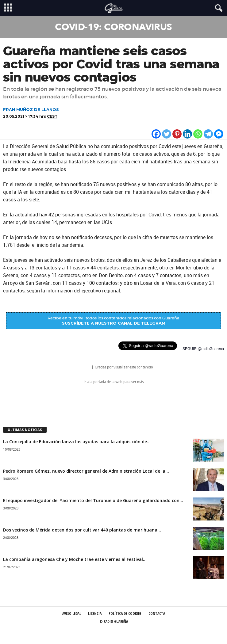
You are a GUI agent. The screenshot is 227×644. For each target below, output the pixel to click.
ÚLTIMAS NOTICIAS (25, 430)
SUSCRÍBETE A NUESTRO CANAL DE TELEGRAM (114, 323)
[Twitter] (167, 134)
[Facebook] (156, 134)
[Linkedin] (187, 134)
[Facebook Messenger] (219, 134)
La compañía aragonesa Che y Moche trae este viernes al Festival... (75, 559)
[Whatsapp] (198, 134)
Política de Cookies (125, 614)
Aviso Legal (72, 614)
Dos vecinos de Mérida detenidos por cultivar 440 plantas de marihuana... (82, 530)
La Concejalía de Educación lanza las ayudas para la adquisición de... (77, 442)
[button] (217, 8)
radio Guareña (83, 368)
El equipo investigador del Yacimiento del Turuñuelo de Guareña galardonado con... (93, 500)
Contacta (157, 614)
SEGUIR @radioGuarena (203, 349)
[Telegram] (208, 134)
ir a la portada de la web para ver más (114, 382)
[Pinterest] (177, 134)
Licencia (95, 614)
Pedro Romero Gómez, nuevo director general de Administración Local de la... (86, 471)
